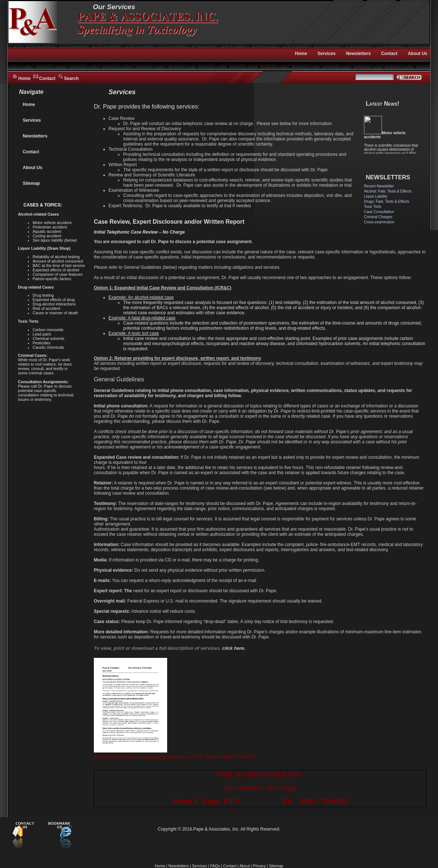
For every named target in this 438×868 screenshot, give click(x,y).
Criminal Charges (378, 217)
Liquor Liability (376, 196)
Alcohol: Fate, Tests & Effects (388, 191)
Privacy (259, 866)
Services (326, 54)
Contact (47, 78)
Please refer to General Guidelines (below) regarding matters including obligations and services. (187, 267)
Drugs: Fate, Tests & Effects (387, 202)
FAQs (215, 866)
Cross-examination (379, 222)
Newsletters (358, 54)
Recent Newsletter (379, 186)
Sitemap (31, 183)
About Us (418, 54)
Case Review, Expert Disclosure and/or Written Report (169, 222)
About (245, 866)
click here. (234, 648)
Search (71, 78)
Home (24, 78)
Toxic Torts (373, 207)
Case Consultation (379, 212)
